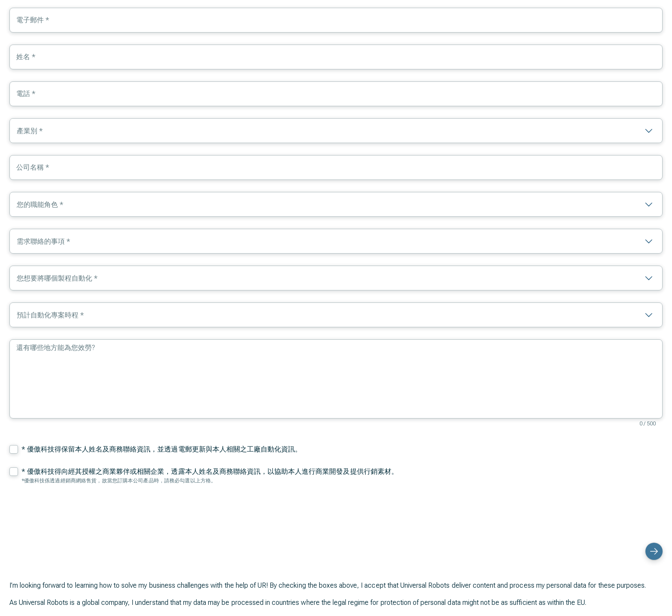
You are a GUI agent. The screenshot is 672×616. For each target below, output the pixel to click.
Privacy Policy (98, 597)
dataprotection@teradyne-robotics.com (216, 586)
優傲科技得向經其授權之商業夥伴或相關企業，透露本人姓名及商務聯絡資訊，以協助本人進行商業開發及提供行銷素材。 (213, 471)
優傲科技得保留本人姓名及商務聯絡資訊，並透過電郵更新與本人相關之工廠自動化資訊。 (165, 449)
